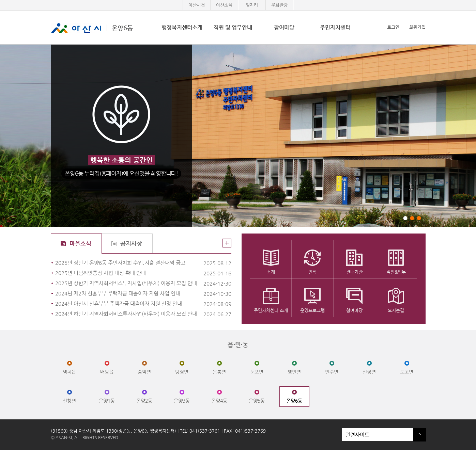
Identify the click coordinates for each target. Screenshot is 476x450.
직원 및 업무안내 (233, 27)
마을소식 (80, 243)
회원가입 (417, 27)
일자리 (252, 5)
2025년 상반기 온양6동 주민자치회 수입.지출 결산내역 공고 (128, 263)
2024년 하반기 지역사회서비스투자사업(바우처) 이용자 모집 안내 (128, 314)
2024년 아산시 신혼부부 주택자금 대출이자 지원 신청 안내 (128, 304)
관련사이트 (378, 435)
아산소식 (224, 5)
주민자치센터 (335, 27)
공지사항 (131, 243)
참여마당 (284, 27)
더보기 (227, 243)
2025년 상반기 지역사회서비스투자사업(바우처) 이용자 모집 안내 (128, 283)
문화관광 (279, 5)
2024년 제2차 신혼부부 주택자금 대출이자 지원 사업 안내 (128, 294)
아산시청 (197, 5)
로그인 (393, 27)
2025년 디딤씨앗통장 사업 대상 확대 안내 (128, 273)
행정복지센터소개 (182, 27)
